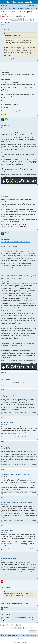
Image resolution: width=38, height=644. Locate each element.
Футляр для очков (7, 423)
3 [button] (21, 19)
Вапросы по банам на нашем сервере (16, 12)
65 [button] (31, 19)
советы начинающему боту (10, 558)
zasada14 (3, 63)
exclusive (7, 22)
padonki (8, 14)
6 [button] (27, 19)
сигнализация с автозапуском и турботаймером (17, 502)
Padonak (7, 118)
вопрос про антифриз (8, 395)
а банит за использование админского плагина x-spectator (17, 252)
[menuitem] (5, 6)
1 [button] (17, 19)
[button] (12, 19)
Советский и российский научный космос (15, 475)
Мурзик (3, 390)
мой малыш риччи (7, 530)
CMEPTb (6, 581)
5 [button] (25, 19)
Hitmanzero (3, 373)
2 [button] (19, 19)
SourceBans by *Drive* (19, 639)
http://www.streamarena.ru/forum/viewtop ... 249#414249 (16, 242)
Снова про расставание (9, 447)
